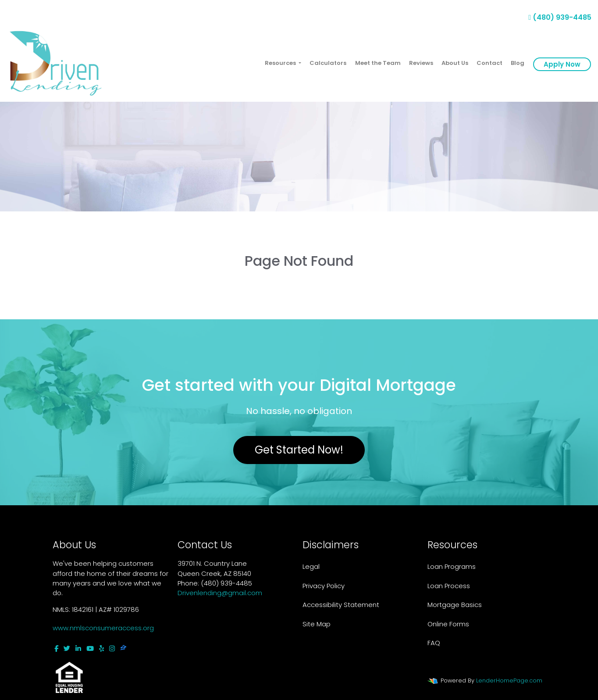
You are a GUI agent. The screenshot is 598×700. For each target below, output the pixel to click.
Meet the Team (378, 63)
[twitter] (67, 648)
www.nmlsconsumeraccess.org (103, 628)
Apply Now (562, 64)
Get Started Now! (299, 450)
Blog (518, 63)
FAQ (434, 643)
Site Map (317, 624)
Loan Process (449, 586)
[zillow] (123, 648)
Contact (489, 63)
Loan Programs (452, 566)
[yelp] (101, 648)
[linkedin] (78, 648)
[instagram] (112, 648)
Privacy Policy (324, 586)
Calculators (328, 63)
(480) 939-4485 (560, 17)
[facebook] (56, 648)
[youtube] (90, 648)
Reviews (421, 63)
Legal (311, 566)
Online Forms (448, 624)
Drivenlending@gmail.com (220, 593)
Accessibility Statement (341, 605)
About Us (455, 63)
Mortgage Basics (455, 605)
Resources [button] (281, 63)
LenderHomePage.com (509, 680)
